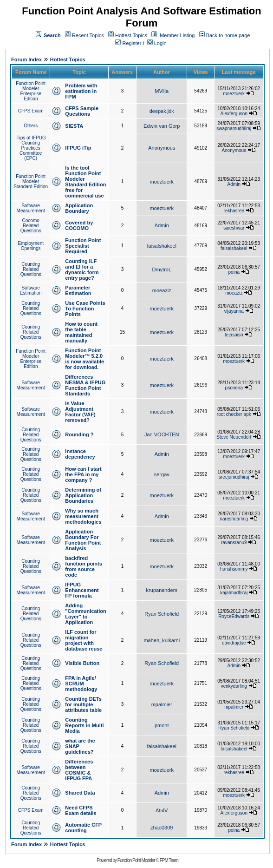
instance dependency (80, 454)
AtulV (162, 810)
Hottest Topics (131, 35)
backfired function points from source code (83, 566)
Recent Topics (88, 35)
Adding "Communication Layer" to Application (85, 614)
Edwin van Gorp (162, 126)
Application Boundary (79, 208)
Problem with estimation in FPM (81, 91)
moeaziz (162, 290)
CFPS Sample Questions (82, 111)
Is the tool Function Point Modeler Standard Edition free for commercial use (85, 182)
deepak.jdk (162, 111)
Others (31, 126)
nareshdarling (234, 519)
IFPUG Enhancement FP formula (82, 590)
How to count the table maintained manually (81, 332)
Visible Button (82, 663)
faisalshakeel (162, 246)
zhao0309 (162, 828)
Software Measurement (31, 208)
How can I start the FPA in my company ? (83, 474)
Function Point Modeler (136, 860)
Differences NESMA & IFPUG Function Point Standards (85, 385)
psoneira (234, 388)
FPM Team (169, 860)
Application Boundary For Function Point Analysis (83, 540)
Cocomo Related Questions (31, 226)
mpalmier (162, 704)
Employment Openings (31, 246)
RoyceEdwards (234, 616)
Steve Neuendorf (234, 437)
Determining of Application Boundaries (83, 495)
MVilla (162, 91)
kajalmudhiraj (234, 593)
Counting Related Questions (31, 269)
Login (157, 43)
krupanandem (162, 590)
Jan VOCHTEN (162, 434)
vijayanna (234, 311)
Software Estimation (31, 290)
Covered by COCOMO (79, 225)
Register (128, 43)
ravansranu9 (234, 542)
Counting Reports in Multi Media (84, 725)
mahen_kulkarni (162, 640)
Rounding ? (79, 434)
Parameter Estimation (78, 290)
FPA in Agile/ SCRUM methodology (81, 684)
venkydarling (234, 686)
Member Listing (177, 35)
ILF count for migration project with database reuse (84, 640)
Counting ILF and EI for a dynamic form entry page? (82, 270)
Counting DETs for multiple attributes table (83, 704)
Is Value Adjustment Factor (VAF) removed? (80, 412)
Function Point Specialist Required (83, 246)
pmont (162, 725)
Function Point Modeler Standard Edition (31, 181)
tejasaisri (234, 335)
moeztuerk (234, 94)
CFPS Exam (31, 111)
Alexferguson (234, 114)
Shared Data (80, 793)
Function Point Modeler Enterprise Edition (31, 91)
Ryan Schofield (162, 614)
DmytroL (162, 270)
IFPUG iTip (78, 148)
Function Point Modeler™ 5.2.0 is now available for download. (84, 359)
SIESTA (74, 126)
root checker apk (234, 414)
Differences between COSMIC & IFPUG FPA (79, 770)
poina (234, 272)
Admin (234, 184)
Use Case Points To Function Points (85, 309)
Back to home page (228, 35)
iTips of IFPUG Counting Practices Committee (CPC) (31, 148)
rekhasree (234, 211)
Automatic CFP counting (83, 828)
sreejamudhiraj (234, 477)
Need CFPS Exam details (81, 810)
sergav (162, 474)
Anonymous (162, 148)
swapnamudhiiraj (234, 128)
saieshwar (234, 228)
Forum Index (26, 59)
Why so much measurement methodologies (83, 516)
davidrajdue (234, 643)
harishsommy (234, 569)
